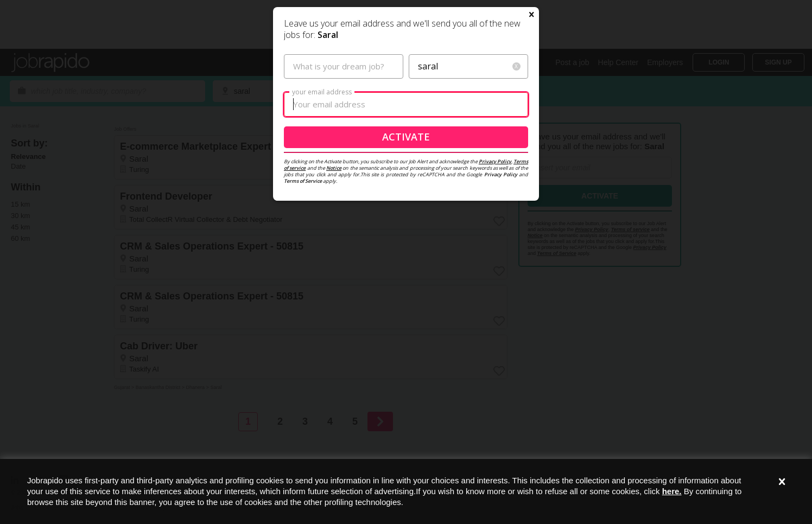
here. (672, 491)
